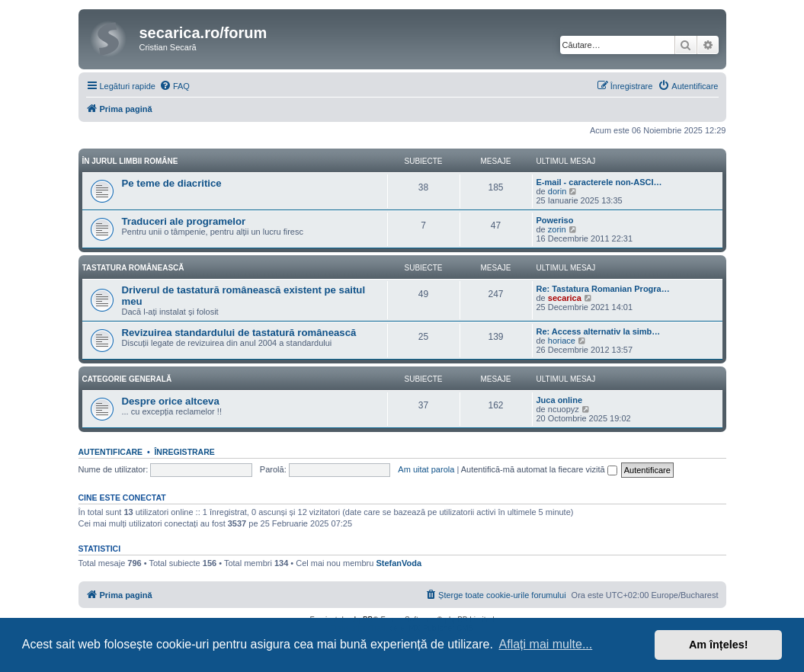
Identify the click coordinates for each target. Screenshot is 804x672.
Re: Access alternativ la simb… (599, 331)
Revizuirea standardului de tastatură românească (239, 333)
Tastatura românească (133, 268)
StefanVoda (399, 563)
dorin (557, 191)
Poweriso (555, 220)
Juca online (560, 400)
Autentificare (111, 452)
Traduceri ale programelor (184, 221)
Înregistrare (184, 452)
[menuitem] (175, 86)
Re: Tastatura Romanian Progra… (603, 289)
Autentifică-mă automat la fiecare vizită (539, 469)
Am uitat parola (426, 469)
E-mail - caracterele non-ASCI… (599, 182)
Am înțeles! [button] (719, 645)
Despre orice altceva (171, 401)
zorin (557, 229)
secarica (565, 298)
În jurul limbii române (130, 161)
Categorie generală (127, 379)
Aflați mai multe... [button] (546, 644)
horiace (562, 341)
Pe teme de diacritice (172, 183)
